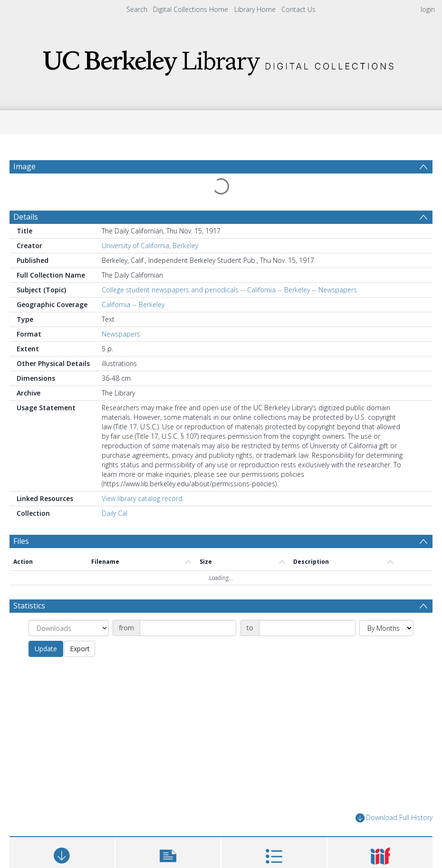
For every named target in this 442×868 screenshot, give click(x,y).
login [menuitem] (428, 9)
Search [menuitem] (137, 9)
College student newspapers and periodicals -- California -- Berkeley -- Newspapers (229, 290)
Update (46, 649)
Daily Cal (115, 513)
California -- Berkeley (133, 304)
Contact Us (298, 9)
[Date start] (188, 628)
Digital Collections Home (191, 9)
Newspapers (121, 334)
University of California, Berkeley (150, 246)
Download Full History (394, 818)
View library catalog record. (143, 498)
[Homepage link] (221, 60)
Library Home (255, 9)
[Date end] (307, 628)
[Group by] (69, 628)
